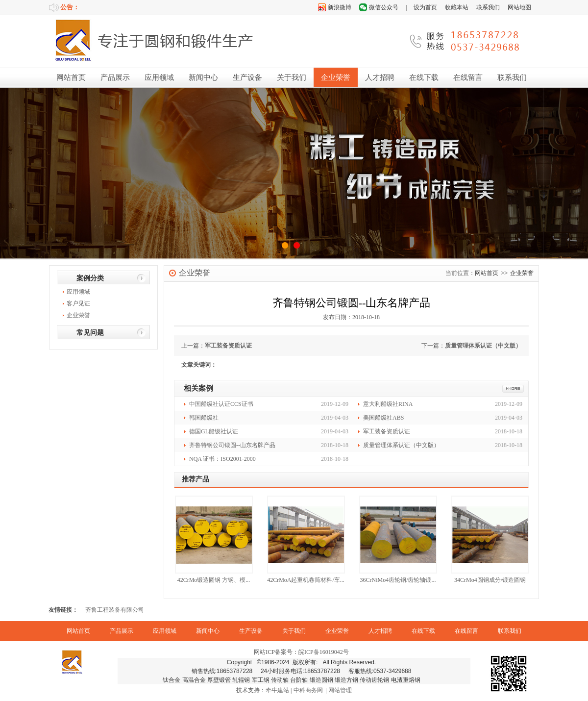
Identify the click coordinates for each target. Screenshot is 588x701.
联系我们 (488, 7)
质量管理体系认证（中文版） (483, 346)
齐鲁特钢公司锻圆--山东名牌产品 (232, 445)
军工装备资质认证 (228, 346)
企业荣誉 (336, 77)
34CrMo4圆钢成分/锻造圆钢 (490, 580)
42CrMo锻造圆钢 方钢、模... (214, 580)
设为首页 (425, 7)
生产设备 (247, 77)
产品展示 (115, 77)
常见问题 (90, 333)
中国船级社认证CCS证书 (221, 404)
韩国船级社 (204, 418)
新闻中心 (203, 77)
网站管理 (340, 690)
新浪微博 (340, 7)
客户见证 (78, 303)
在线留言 (468, 77)
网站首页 (71, 77)
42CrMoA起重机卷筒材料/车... (306, 580)
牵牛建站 (277, 690)
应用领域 (159, 77)
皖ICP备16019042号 (324, 652)
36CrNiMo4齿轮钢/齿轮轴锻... (398, 580)
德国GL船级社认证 (214, 431)
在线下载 (424, 77)
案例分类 (90, 278)
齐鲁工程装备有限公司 (115, 610)
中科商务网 (308, 690)
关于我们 (292, 77)
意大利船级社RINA (388, 404)
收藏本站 (457, 7)
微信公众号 (384, 7)
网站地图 (519, 7)
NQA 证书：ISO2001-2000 (222, 459)
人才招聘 (380, 77)
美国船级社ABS (383, 418)
